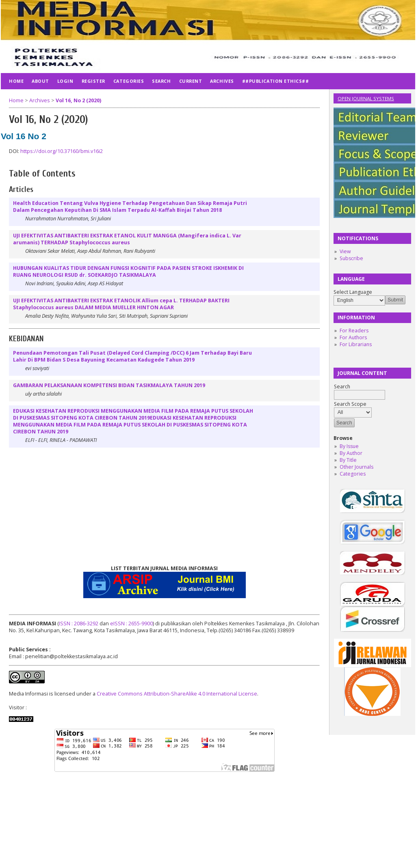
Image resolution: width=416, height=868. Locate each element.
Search (161, 81)
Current (191, 81)
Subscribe (351, 258)
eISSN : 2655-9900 (131, 624)
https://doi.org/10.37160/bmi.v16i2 (62, 151)
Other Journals (356, 467)
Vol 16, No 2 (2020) (78, 100)
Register (93, 81)
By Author (351, 453)
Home (16, 81)
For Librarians (356, 344)
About (40, 81)
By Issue (349, 446)
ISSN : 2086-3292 (79, 624)
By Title (348, 460)
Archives (222, 81)
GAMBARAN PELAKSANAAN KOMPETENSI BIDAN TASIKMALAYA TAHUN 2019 (109, 385)
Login (65, 81)
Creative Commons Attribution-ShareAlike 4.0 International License (177, 694)
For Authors (353, 337)
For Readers (354, 331)
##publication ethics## (276, 81)
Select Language (353, 292)
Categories (353, 474)
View (345, 251)
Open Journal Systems (366, 98)
